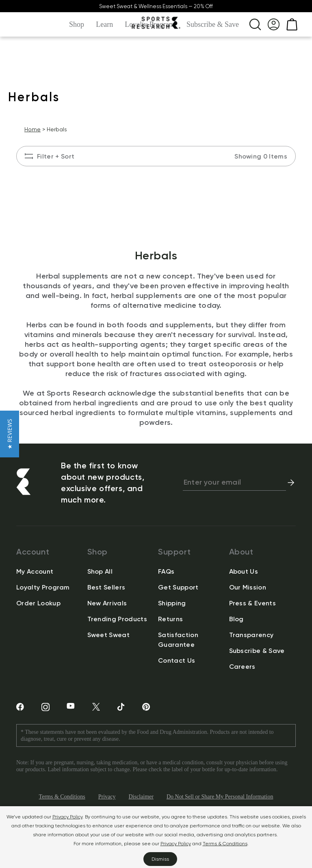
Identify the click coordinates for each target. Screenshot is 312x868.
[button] (10, 434)
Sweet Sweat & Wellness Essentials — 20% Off (156, 6)
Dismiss (160, 859)
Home (32, 129)
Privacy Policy (67, 817)
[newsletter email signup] (234, 483)
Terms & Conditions (225, 843)
